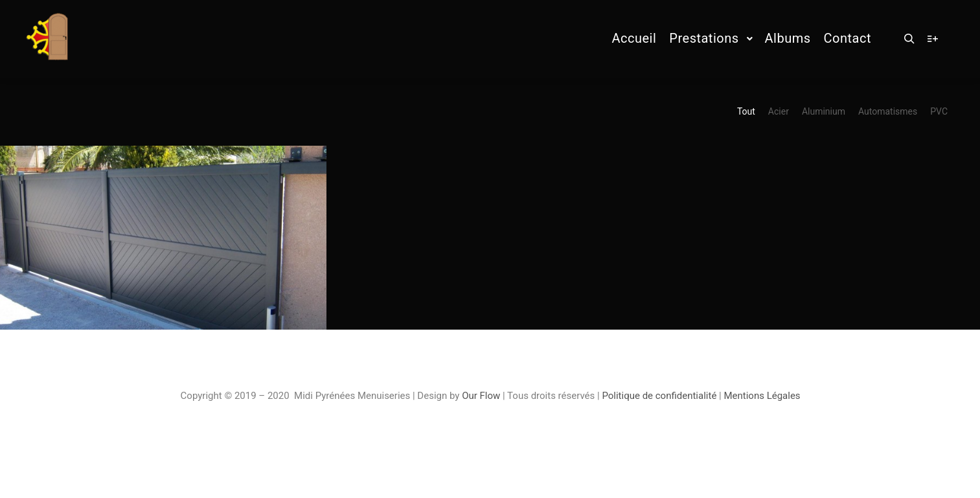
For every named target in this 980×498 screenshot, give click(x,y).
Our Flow (482, 396)
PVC (939, 111)
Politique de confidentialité (659, 396)
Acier (779, 111)
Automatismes (888, 111)
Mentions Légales (762, 396)
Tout (746, 111)
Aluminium (824, 111)
